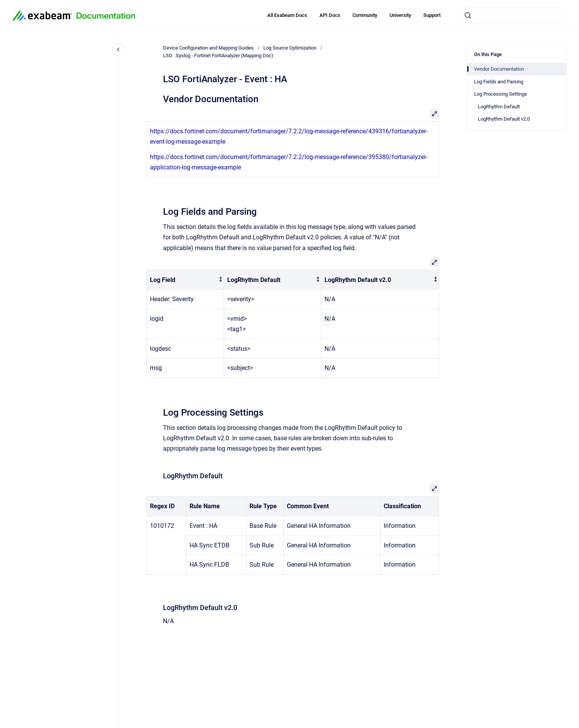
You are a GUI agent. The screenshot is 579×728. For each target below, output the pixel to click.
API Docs (330, 15)
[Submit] (468, 15)
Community (365, 15)
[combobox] (513, 15)
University (400, 15)
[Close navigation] (118, 50)
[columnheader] (186, 280)
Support (432, 15)
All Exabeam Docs (287, 15)
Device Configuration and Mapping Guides (208, 48)
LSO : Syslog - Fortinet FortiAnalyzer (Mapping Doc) (218, 56)
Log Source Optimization (290, 48)
